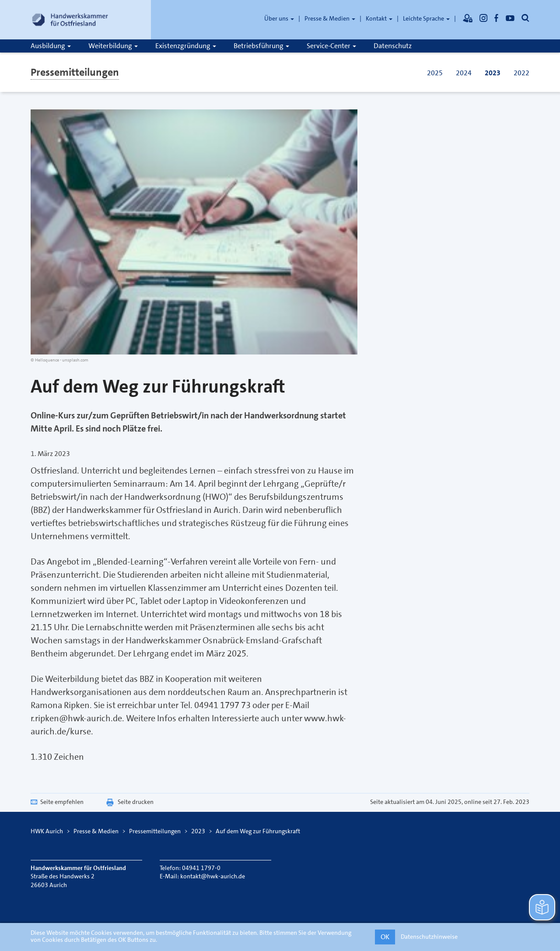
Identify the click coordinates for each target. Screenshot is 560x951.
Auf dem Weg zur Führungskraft (258, 831)
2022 (521, 73)
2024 (464, 73)
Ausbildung (51, 46)
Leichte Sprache (426, 18)
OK (385, 937)
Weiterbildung (113, 46)
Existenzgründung (186, 46)
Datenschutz (393, 46)
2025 (435, 73)
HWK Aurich (47, 831)
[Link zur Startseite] (70, 20)
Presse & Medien (330, 18)
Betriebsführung (261, 46)
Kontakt (379, 18)
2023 (493, 73)
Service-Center (331, 46)
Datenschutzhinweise (429, 937)
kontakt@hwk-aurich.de (213, 876)
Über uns (279, 18)
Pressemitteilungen (75, 72)
